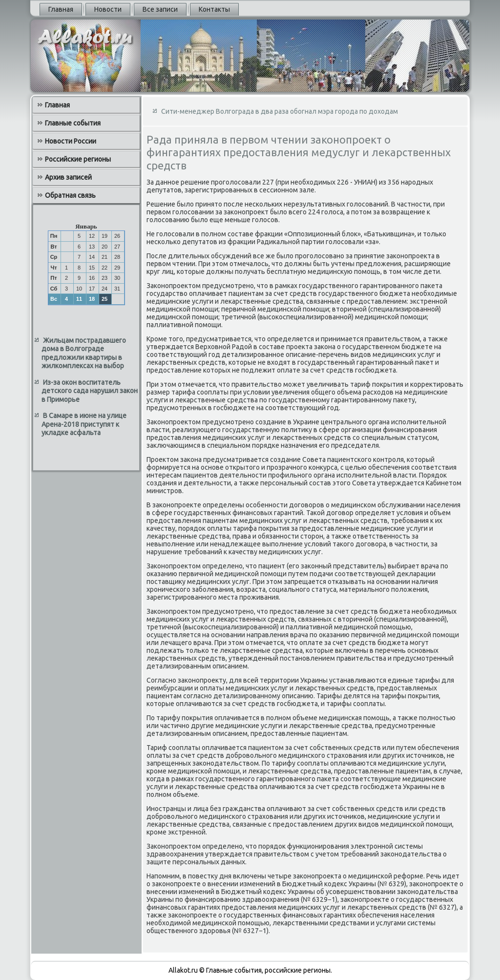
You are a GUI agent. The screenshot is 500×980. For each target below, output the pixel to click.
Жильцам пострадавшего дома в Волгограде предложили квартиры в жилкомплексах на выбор (84, 353)
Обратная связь (70, 195)
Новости (108, 9)
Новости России (71, 141)
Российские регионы (78, 159)
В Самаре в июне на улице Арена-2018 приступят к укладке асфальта (84, 424)
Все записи (160, 9)
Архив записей (68, 177)
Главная (61, 9)
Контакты (214, 9)
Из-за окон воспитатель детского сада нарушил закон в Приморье (90, 391)
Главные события (73, 123)
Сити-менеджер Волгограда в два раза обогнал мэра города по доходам (280, 111)
